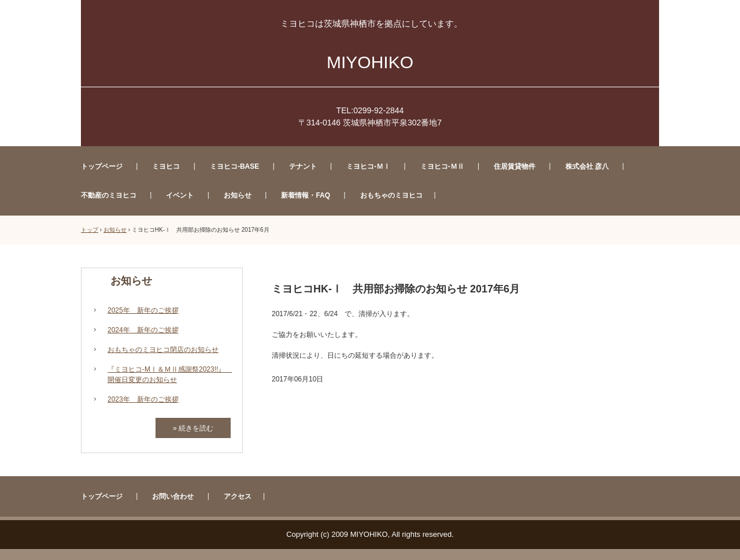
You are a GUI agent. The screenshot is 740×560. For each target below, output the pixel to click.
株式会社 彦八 (587, 166)
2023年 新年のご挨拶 (143, 399)
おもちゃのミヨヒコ (391, 195)
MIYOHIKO (370, 62)
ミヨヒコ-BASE (234, 166)
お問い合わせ (173, 496)
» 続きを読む (193, 428)
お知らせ (238, 195)
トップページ (102, 166)
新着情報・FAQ (306, 195)
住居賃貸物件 (515, 166)
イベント (180, 195)
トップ (90, 230)
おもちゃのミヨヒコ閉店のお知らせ (163, 350)
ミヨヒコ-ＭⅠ (368, 166)
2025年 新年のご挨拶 (143, 310)
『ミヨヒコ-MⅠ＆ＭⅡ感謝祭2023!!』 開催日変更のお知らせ (169, 374)
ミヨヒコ (166, 166)
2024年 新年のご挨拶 (143, 330)
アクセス (238, 496)
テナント (303, 166)
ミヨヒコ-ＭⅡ (442, 166)
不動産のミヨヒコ (109, 195)
